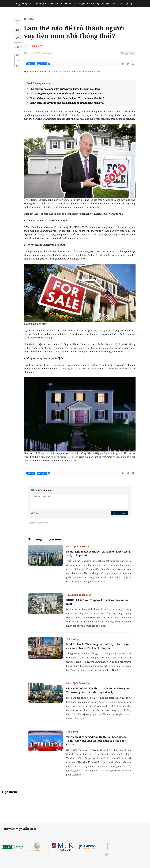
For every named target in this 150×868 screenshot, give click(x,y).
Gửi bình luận (119, 513)
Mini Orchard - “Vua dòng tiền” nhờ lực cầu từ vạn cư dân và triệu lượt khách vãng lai (97, 646)
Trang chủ (27, 4)
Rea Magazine (82, 4)
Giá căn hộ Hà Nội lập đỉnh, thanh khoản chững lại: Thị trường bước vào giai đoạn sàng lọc (98, 690)
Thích (42, 64)
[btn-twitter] (128, 64)
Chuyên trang (55, 4)
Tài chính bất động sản (79, 595)
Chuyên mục (39, 4)
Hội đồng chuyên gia (101, 4)
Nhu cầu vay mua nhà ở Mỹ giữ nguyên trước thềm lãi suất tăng (65, 89)
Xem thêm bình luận (38, 523)
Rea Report (68, 4)
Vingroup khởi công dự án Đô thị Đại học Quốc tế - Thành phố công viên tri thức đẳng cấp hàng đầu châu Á (97, 741)
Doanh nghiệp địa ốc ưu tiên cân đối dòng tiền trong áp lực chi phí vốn (98, 553)
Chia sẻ (31, 64)
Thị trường (29, 19)
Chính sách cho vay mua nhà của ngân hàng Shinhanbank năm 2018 (67, 103)
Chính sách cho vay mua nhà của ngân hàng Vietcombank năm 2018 (67, 98)
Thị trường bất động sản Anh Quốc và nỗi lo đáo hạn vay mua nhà (66, 93)
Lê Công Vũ (37, 46)
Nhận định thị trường (78, 546)
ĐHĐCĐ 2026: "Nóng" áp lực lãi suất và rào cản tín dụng (97, 602)
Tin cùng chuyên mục (45, 539)
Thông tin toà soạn (120, 4)
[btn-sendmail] (133, 64)
